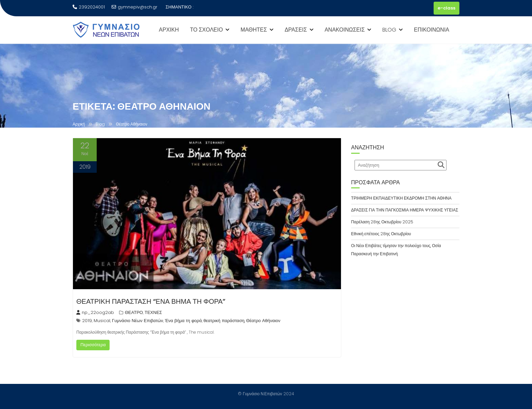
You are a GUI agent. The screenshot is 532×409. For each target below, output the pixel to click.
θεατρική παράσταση (224, 321)
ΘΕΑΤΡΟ (134, 312)
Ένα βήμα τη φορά (183, 321)
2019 (87, 321)
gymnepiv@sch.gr (135, 7)
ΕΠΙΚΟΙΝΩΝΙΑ (432, 30)
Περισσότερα (93, 345)
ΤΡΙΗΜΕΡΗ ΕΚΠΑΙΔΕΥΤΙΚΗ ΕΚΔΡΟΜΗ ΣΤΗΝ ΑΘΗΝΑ (401, 198)
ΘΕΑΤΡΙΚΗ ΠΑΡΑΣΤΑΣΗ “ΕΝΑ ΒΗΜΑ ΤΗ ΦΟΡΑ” (151, 301)
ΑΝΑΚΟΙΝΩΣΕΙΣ (345, 30)
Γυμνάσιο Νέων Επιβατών (138, 321)
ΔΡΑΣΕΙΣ (296, 30)
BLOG (389, 30)
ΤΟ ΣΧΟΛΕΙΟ (206, 30)
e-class (446, 8)
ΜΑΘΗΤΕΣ (254, 30)
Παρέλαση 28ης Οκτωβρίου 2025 (382, 222)
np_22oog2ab (95, 312)
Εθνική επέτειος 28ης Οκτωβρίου (381, 234)
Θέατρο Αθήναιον (263, 321)
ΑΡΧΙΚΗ (169, 30)
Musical (102, 321)
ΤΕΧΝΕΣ (153, 312)
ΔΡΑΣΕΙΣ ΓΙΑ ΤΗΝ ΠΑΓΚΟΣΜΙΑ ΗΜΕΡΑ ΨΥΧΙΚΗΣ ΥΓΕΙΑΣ (405, 210)
